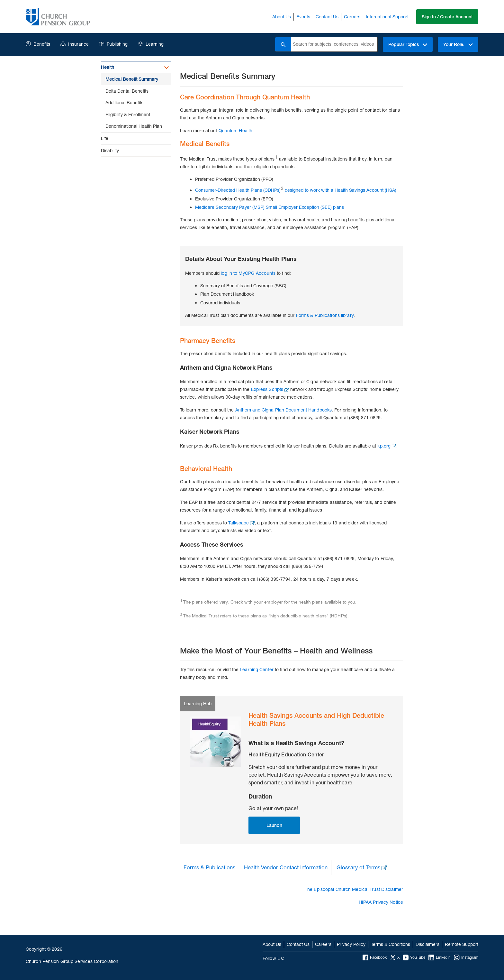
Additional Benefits (124, 102)
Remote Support (462, 944)
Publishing (113, 44)
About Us (282, 17)
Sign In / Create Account (447, 17)
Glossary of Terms (358, 867)
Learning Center (257, 669)
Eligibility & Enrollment (128, 114)
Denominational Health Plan (134, 126)
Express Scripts (267, 389)
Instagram (466, 957)
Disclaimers (428, 944)
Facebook (375, 957)
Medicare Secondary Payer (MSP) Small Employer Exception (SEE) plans (270, 207)
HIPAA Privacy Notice (381, 902)
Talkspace (239, 523)
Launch (274, 825)
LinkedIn (440, 957)
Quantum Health (236, 130)
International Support (387, 17)
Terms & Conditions (391, 944)
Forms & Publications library (325, 315)
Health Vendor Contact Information (286, 867)
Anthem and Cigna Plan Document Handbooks (283, 410)
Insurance (75, 44)
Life (105, 138)
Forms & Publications (209, 867)
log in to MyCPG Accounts (248, 273)
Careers (352, 17)
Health (108, 67)
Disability (110, 150)
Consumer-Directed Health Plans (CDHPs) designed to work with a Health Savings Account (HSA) (296, 190)
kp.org (384, 446)
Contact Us (327, 17)
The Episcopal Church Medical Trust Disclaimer (354, 889)
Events (303, 17)
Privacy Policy (351, 944)
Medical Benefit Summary (132, 79)
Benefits (38, 44)
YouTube (414, 957)
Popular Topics (408, 44)
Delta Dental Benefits (127, 91)
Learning (151, 44)
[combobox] (334, 44)
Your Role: (458, 44)
